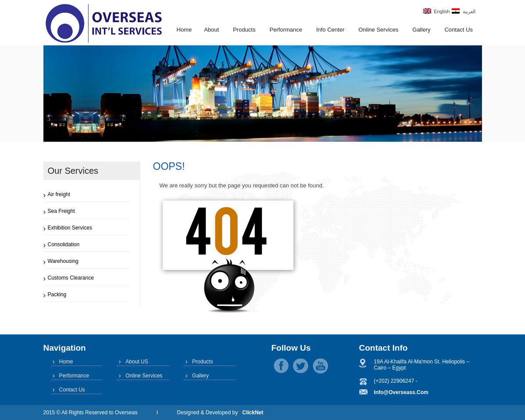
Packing (57, 294)
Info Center (330, 30)
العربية (463, 11)
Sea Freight (61, 211)
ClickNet (253, 413)
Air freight (59, 194)
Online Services (378, 30)
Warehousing (63, 261)
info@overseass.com (401, 392)
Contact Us (458, 30)
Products (244, 30)
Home (184, 30)
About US (137, 362)
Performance (286, 30)
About (211, 30)
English (436, 11)
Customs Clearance (71, 278)
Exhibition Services (70, 228)
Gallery (421, 30)
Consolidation (64, 244)
